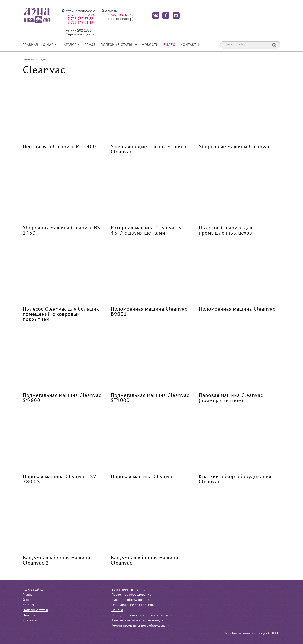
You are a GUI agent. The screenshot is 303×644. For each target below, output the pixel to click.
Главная (30, 45)
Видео (170, 45)
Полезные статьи (119, 45)
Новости (150, 45)
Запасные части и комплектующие (137, 621)
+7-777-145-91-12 (80, 23)
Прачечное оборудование (131, 595)
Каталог (70, 45)
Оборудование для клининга (133, 605)
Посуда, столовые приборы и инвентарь (142, 615)
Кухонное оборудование (130, 600)
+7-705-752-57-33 (80, 19)
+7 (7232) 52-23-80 (80, 15)
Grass (90, 45)
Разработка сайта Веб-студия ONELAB (252, 633)
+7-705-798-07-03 (119, 15)
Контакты (190, 45)
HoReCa (117, 610)
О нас (50, 45)
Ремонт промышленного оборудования (141, 626)
